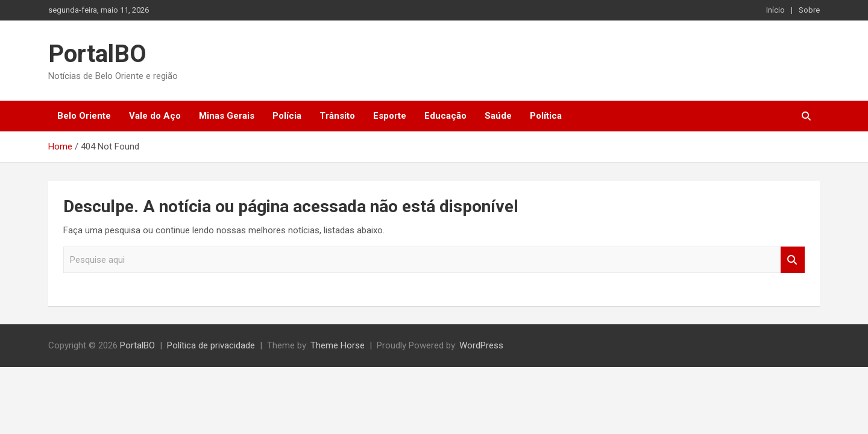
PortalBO (97, 54)
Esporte (390, 116)
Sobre (809, 10)
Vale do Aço (155, 116)
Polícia (287, 116)
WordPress (481, 345)
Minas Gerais (227, 116)
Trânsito (337, 116)
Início (775, 10)
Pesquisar (793, 260)
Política (546, 116)
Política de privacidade (211, 345)
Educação (445, 116)
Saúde (498, 116)
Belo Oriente (84, 116)
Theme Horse (338, 345)
